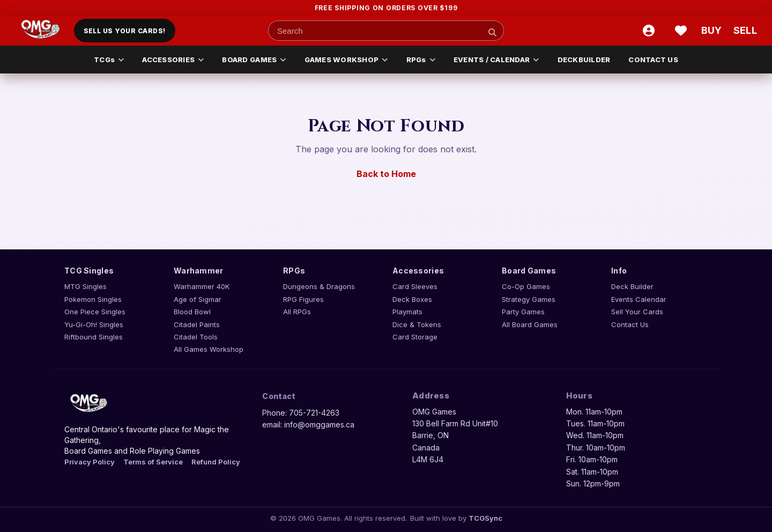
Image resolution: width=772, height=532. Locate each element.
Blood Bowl (192, 312)
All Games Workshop (209, 349)
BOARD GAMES (254, 60)
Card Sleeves (415, 286)
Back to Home (386, 174)
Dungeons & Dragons (319, 286)
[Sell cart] (745, 31)
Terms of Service (153, 462)
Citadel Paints (197, 324)
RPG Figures (303, 299)
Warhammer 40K (202, 286)
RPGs (421, 60)
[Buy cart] (713, 31)
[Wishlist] (681, 31)
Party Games (523, 312)
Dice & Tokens (417, 324)
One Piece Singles (95, 312)
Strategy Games (529, 299)
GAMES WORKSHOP (346, 60)
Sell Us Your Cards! (125, 31)
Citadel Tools (196, 337)
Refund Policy (216, 462)
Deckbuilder (584, 60)
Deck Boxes (412, 299)
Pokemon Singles (93, 299)
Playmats (407, 312)
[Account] (649, 31)
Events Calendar (639, 299)
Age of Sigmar (198, 299)
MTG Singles (86, 286)
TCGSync (485, 518)
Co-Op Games (526, 286)
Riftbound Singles (94, 337)
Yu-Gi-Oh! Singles (94, 324)
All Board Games (530, 324)
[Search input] (386, 31)
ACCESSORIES (173, 60)
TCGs (109, 60)
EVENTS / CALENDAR (496, 60)
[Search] (492, 32)
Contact (279, 396)
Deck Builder (632, 286)
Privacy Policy (90, 462)
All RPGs (297, 312)
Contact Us (653, 60)
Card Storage (415, 337)
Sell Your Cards (637, 312)
